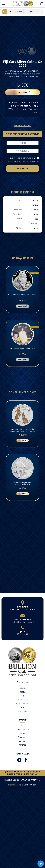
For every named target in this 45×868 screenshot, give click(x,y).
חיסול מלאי (22, 711)
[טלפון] (23, 628)
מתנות (22, 707)
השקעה (22, 688)
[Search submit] (4, 12)
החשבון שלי (22, 737)
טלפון (22, 631)
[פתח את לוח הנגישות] (41, 864)
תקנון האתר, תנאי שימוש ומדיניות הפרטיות (22, 161)
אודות (23, 733)
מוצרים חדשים (23, 700)
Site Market (13, 785)
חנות (23, 696)
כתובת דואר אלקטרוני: (22, 619)
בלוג (23, 726)
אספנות (23, 692)
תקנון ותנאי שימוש (23, 729)
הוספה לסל (22, 440)
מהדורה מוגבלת (23, 703)
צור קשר (23, 745)
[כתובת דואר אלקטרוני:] (23, 615)
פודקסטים (22, 741)
